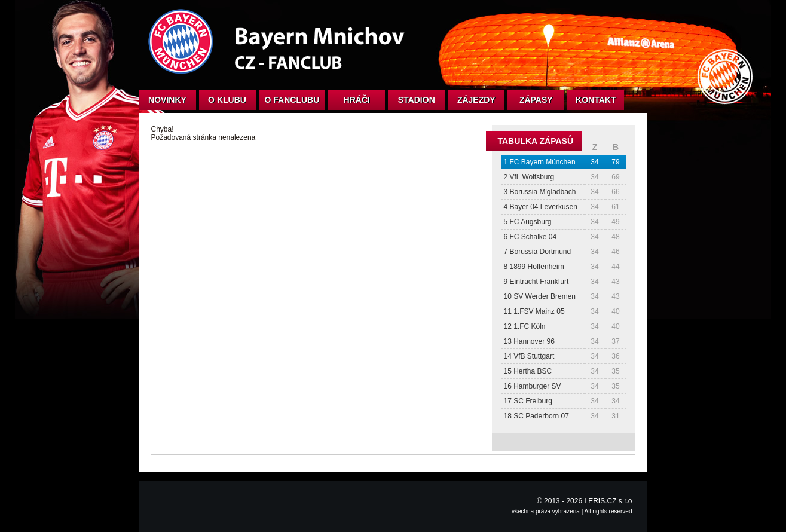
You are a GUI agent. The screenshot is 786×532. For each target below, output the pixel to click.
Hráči (357, 100)
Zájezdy (476, 100)
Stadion (417, 100)
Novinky (167, 100)
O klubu (227, 100)
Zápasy (536, 100)
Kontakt (596, 100)
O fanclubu (292, 100)
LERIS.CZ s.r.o (608, 501)
